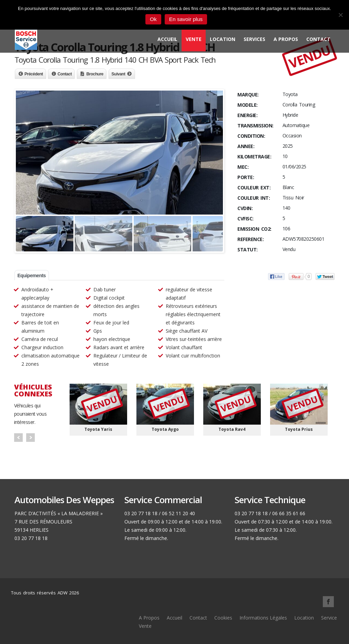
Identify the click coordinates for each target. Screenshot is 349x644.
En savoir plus (186, 19)
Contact (318, 39)
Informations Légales (263, 618)
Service (329, 618)
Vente (194, 39)
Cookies (223, 618)
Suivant (119, 74)
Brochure (95, 74)
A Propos (286, 39)
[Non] (340, 15)
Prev (18, 438)
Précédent (34, 74)
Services (254, 39)
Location (223, 39)
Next (30, 438)
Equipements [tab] (32, 276)
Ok (153, 19)
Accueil (167, 39)
